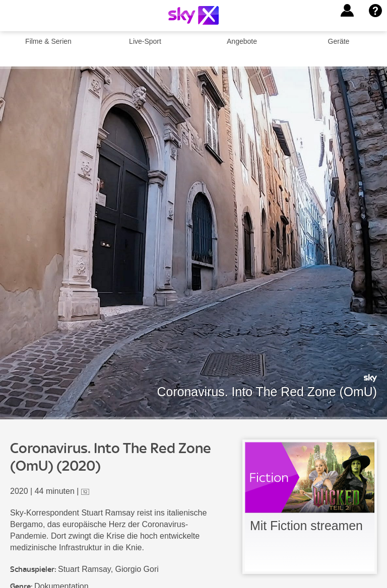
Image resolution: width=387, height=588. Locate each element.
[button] (347, 11)
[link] (310, 507)
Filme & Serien (48, 41)
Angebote (242, 41)
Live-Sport (145, 41)
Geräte (339, 41)
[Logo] (193, 15)
